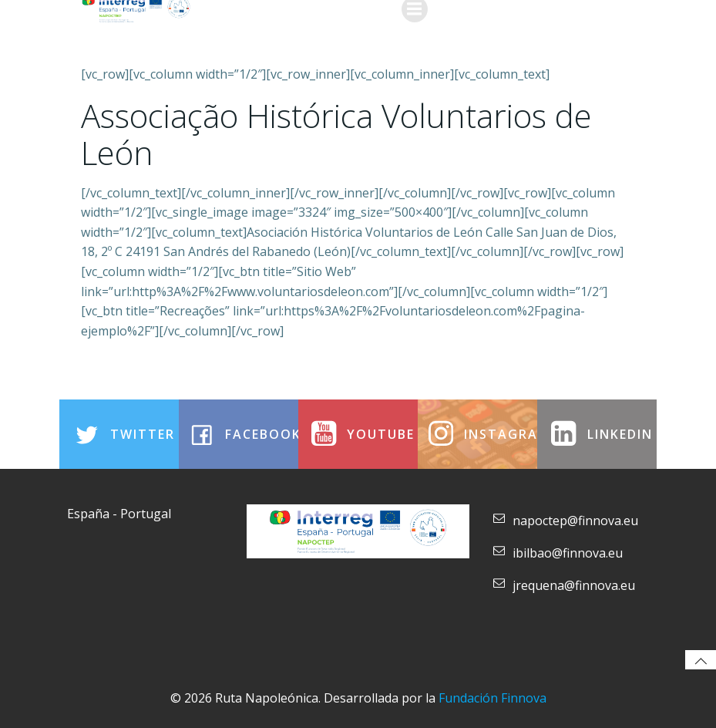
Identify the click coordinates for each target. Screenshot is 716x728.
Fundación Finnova (492, 698)
